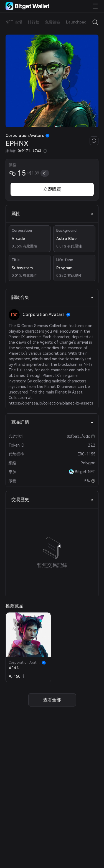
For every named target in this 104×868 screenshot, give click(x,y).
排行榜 (34, 22)
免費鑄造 (53, 22)
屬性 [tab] (53, 214)
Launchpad (76, 22)
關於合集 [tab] (53, 297)
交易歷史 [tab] (53, 500)
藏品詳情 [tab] (53, 422)
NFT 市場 (14, 22)
